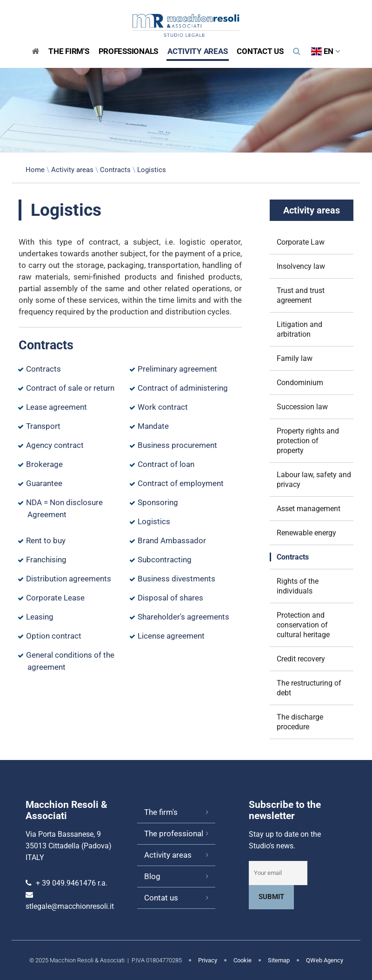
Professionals (129, 51)
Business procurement (177, 445)
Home (35, 170)
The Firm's (69, 51)
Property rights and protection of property (308, 441)
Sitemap (279, 960)
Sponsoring (158, 502)
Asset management (309, 509)
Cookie (242, 960)
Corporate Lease (55, 598)
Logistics (154, 521)
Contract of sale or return (70, 388)
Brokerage (44, 464)
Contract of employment (181, 483)
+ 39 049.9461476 (66, 883)
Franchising (46, 560)
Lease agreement (56, 407)
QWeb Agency (325, 960)
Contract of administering (183, 388)
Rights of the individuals (298, 586)
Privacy (208, 960)
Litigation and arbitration (299, 329)
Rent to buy (46, 540)
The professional (174, 833)
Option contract (54, 636)
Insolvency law (301, 266)
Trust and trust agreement (301, 295)
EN (325, 51)
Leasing (40, 617)
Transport (43, 426)
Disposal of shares (170, 598)
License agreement (171, 636)
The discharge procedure (300, 722)
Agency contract (55, 445)
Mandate (153, 426)
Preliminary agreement (177, 369)
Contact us (260, 51)
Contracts (115, 170)
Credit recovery (301, 659)
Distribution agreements (69, 579)
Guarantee (44, 483)
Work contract (163, 407)
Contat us (161, 898)
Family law (295, 358)
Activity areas (197, 51)
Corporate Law (301, 242)
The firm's (161, 812)
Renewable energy (306, 533)
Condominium (300, 383)
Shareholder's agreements (183, 617)
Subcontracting (165, 560)
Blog (152, 876)
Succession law (302, 407)
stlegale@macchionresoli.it (70, 906)
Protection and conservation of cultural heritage (303, 625)
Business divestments (176, 579)
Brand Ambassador (172, 540)
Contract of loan (166, 464)
